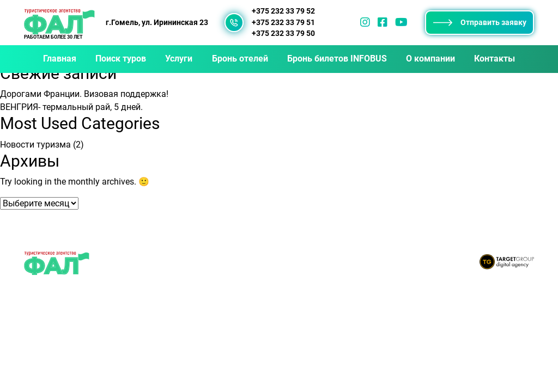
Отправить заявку (480, 22)
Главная (60, 59)
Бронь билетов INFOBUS (337, 59)
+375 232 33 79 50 (283, 33)
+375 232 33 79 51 (283, 23)
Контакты (495, 59)
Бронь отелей (240, 59)
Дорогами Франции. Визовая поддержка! (84, 94)
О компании (430, 59)
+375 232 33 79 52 (283, 11)
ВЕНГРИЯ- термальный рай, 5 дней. (71, 107)
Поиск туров (121, 59)
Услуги (179, 59)
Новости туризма (35, 145)
